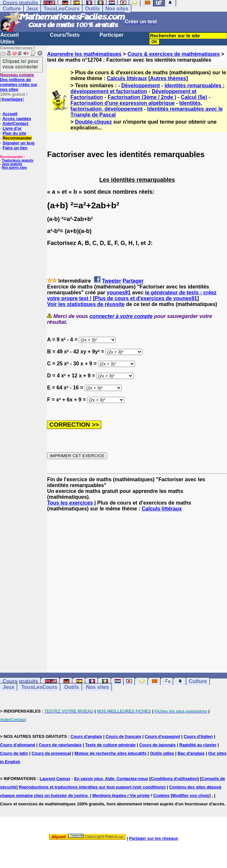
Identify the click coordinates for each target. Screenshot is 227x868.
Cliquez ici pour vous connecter (20, 64)
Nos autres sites (14, 168)
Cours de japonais (157, 745)
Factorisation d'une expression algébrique (122, 103)
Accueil (10, 35)
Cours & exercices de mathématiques (174, 54)
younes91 (119, 293)
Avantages (12, 99)
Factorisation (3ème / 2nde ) (142, 97)
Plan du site (14, 133)
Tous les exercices (70, 503)
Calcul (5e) (194, 97)
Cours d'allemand (18, 745)
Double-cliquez (93, 122)
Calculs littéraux (127, 78)
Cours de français (124, 736)
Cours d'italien (198, 736)
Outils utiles (162, 753)
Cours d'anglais (86, 736)
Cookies (161, 795)
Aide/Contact (15, 123)
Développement (141, 86)
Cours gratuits (20, 681)
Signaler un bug (18, 143)
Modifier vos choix (191, 795)
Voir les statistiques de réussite (86, 304)
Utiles (7, 42)
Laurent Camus (55, 779)
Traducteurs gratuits (18, 160)
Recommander (17, 138)
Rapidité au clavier (198, 745)
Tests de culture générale (111, 745)
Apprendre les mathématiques (84, 54)
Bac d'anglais (191, 753)
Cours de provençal (51, 753)
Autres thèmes (168, 78)
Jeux (32, 9)
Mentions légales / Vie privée (121, 795)
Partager (133, 281)
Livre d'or (12, 128)
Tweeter (111, 281)
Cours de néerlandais (60, 745)
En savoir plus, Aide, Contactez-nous (111, 779)
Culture (12, 9)
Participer (112, 35)
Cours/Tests (65, 35)
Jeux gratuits (12, 164)
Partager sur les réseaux (154, 838)
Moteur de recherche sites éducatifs (111, 753)
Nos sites (117, 9)
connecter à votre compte (121, 316)
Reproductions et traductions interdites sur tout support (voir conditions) (92, 787)
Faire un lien (15, 148)
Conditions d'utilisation (174, 779)
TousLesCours (61, 9)
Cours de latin (14, 753)
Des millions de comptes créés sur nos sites (19, 82)
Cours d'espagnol (162, 736)
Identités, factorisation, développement (136, 106)
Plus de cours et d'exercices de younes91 (146, 298)
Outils (92, 9)
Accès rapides (17, 119)
